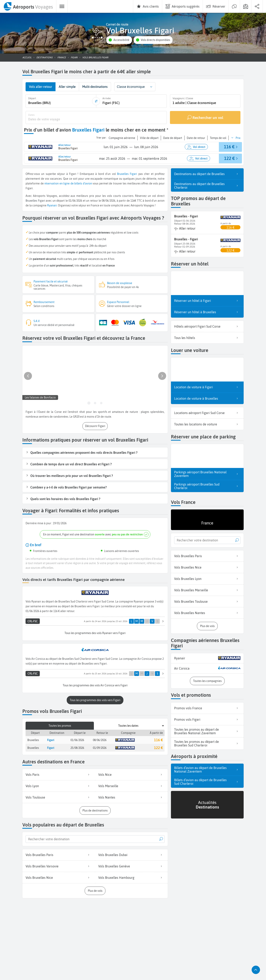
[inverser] (96, 101)
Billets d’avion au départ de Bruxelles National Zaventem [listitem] (207, 769)
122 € (158, 747)
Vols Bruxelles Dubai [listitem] (131, 854)
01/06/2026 (77, 739)
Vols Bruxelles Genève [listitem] (131, 865)
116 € (158, 739)
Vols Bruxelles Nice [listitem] (59, 877)
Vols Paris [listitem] (59, 774)
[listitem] (207, 658)
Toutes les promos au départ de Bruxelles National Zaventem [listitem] (207, 731)
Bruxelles (123, 173)
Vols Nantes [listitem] (131, 796)
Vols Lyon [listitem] (59, 785)
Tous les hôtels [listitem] (207, 337)
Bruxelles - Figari (186, 216)
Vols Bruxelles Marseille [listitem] (207, 590)
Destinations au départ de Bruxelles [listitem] (207, 173)
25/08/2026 (77, 747)
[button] (119, 40)
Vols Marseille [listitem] (131, 785)
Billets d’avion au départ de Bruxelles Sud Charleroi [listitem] (207, 781)
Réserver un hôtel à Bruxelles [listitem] (207, 312)
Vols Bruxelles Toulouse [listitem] (207, 601)
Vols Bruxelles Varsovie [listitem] (59, 865)
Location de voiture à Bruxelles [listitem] (207, 398)
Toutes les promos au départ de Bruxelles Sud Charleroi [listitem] (207, 743)
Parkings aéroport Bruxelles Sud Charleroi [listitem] (207, 486)
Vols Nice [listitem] (131, 774)
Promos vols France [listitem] (207, 708)
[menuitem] (28, 6)
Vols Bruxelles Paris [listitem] (59, 854)
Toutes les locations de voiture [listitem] (207, 424)
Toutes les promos (60, 725)
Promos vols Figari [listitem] (207, 719)
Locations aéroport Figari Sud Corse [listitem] (207, 412)
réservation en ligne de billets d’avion (68, 183)
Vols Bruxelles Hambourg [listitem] (131, 877)
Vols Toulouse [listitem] (59, 796)
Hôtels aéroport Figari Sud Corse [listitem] (207, 326)
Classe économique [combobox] (131, 87)
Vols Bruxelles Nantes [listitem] (207, 613)
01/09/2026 (100, 747)
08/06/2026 (100, 739)
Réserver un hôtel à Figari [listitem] (207, 300)
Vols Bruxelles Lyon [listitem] (207, 579)
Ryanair (52, 205)
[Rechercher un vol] (205, 117)
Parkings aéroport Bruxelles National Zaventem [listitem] (207, 474)
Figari (133, 173)
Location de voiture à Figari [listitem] (207, 387)
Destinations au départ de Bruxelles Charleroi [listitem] (207, 185)
